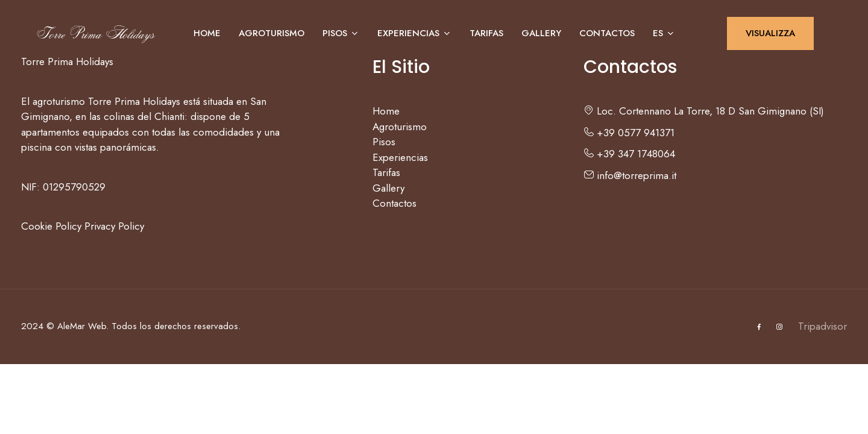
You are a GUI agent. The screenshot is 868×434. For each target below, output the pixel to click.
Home (207, 33)
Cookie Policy (51, 226)
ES (664, 33)
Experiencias (414, 33)
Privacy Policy (114, 226)
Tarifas (486, 33)
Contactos (607, 33)
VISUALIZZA (770, 33)
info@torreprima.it (630, 175)
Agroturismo (272, 33)
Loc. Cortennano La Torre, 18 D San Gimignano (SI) (704, 111)
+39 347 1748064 (629, 154)
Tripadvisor (822, 326)
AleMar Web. (83, 326)
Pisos (341, 33)
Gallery (541, 33)
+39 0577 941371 (629, 133)
